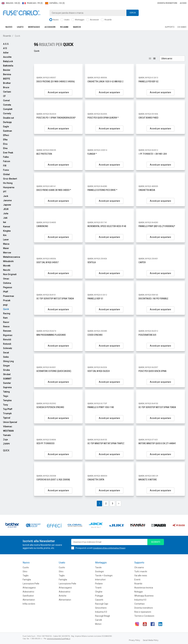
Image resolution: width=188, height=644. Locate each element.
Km (5, 235)
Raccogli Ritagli (102, 616)
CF (4, 96)
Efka (5, 140)
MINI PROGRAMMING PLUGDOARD (51, 335)
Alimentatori (29, 600)
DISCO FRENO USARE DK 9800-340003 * (54, 190)
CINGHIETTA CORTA (96, 480)
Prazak (7, 300)
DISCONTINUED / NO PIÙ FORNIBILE (153, 299)
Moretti (7, 266)
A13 (5, 48)
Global (6, 174)
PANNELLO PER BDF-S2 (148, 82)
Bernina (7, 74)
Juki (5, 218)
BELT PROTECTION (44, 154)
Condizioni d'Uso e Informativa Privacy (109, 548)
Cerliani (7, 92)
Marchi (77, 27)
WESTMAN (8, 431)
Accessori (93, 20)
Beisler (7, 70)
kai (5, 222)
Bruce (6, 87)
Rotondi (7, 344)
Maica (6, 244)
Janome (7, 200)
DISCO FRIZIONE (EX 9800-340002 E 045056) (56, 82)
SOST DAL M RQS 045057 (47, 262)
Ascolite (7, 57)
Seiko (6, 357)
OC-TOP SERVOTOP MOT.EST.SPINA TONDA (55, 299)
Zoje (5, 440)
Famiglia (27, 580)
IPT (5, 192)
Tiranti (98, 588)
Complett (8, 109)
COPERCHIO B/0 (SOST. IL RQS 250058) (53, 480)
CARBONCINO (42, 226)
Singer (7, 366)
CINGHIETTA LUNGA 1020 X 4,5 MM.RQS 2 (105, 82)
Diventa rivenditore (167, 3)
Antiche (63, 596)
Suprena (7, 387)
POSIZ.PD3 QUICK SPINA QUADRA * (103, 118)
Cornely (7, 113)
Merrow (7, 253)
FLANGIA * (92, 154)
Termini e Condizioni (144, 616)
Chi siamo (182, 27)
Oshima (7, 283)
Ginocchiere (101, 608)
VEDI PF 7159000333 (45, 443)
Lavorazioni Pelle (31, 584)
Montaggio (78, 20)
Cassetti (99, 600)
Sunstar (7, 383)
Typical (7, 418)
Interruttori (100, 580)
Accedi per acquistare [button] (58, 92)
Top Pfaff (8, 409)
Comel (6, 100)
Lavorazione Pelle (67, 584)
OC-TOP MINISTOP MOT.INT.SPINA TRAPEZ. (106, 443)
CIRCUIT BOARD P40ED (148, 118)
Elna (5, 148)
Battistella (8, 66)
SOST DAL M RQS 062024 (98, 371)
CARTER (142, 262)
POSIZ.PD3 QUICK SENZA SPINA (152, 371)
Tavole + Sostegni (104, 576)
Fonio (6, 170)
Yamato (7, 435)
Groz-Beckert (10, 179)
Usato (65, 20)
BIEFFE (7, 79)
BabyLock (8, 61)
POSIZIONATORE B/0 (147, 335)
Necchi (7, 270)
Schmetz (8, 348)
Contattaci (139, 604)
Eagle (6, 127)
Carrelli (98, 620)
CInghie (99, 592)
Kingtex (7, 231)
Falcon (7, 161)
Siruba (6, 370)
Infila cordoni (29, 604)
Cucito (26, 567)
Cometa (7, 105)
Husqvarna (9, 187)
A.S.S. (6, 44)
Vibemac (8, 426)
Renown (7, 331)
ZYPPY (6, 444)
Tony (6, 405)
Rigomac (8, 335)
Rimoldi (7, 340)
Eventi (137, 580)
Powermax (9, 296)
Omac (6, 279)
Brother (7, 83)
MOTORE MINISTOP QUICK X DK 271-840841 (157, 443)
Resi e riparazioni (143, 612)
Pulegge (99, 596)
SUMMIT (7, 379)
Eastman (8, 131)
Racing (7, 313)
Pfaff (6, 292)
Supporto (170, 27)
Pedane (99, 584)
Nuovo (54, 20)
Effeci (6, 135)
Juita (6, 213)
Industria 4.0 (101, 612)
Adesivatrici (28, 592)
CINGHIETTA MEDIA (147, 190)
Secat (6, 353)
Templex (7, 400)
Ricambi (106, 20)
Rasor (6, 322)
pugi (5, 305)
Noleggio (139, 592)
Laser (6, 240)
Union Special (10, 422)
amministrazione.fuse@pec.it (59, 639)
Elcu (5, 144)
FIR (5, 166)
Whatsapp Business (144, 596)
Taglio (26, 576)
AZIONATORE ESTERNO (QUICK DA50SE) (54, 371)
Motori (98, 624)
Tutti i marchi (141, 571)
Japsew (7, 205)
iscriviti (156, 542)
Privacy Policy (134, 640)
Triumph (7, 413)
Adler (6, 53)
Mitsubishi (8, 261)
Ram (5, 318)
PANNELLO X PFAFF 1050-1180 (101, 407)
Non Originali (10, 274)
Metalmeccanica (12, 257)
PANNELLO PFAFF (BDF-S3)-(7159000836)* (157, 226)
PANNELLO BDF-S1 (95, 299)
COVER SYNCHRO (95, 335)
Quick (6, 309)
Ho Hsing (8, 183)
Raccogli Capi (102, 604)
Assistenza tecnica (144, 588)
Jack (6, 196)
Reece (6, 327)
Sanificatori (28, 596)
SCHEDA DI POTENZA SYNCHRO (50, 407)
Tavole (98, 567)
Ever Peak (8, 153)
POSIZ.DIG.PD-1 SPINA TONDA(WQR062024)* (56, 118)
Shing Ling (8, 361)
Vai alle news (141, 576)
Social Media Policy (151, 640)
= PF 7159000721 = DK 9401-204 (153, 154)
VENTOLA (92, 262)
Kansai (7, 227)
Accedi (183, 3)
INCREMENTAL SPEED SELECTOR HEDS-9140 (107, 226)
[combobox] (94, 13)
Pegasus (8, 287)
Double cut (8, 118)
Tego (6, 396)
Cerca (133, 13)
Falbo (6, 157)
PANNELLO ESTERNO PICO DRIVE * (102, 190)
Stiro (25, 571)
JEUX (6, 209)
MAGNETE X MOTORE (148, 480)
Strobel (7, 374)
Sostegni (99, 571)
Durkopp (7, 122)
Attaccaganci (29, 588)
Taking (6, 392)
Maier (6, 248)
